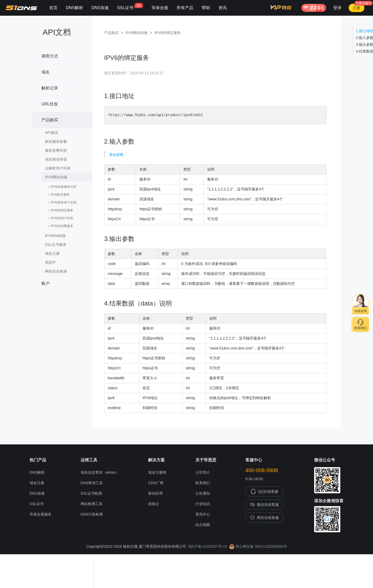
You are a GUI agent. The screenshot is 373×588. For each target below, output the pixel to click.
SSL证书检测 (91, 494)
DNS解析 (75, 8)
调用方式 (62, 53)
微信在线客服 (264, 505)
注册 (357, 8)
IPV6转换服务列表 (64, 187)
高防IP (63, 262)
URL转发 (62, 101)
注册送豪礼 (364, 3)
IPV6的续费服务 (62, 226)
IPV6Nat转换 (63, 235)
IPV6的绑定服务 (62, 210)
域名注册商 (157, 473)
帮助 (206, 8)
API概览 (52, 133)
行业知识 (203, 504)
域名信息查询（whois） (100, 473)
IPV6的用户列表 (62, 218)
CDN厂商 (156, 483)
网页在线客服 (264, 518)
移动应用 (155, 494)
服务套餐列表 (56, 150)
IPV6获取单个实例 (64, 202)
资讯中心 (203, 514)
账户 (62, 281)
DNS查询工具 (92, 483)
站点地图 (203, 525)
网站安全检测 (63, 271)
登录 (337, 8)
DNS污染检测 (92, 514)
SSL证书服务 (63, 244)
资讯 (223, 8)
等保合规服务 (41, 514)
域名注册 (63, 253)
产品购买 (62, 117)
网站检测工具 (92, 504)
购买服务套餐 (56, 142)
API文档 (57, 32)
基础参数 (116, 155)
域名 (62, 69)
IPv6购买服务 (60, 195)
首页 (53, 8)
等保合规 (160, 8)
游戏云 (154, 504)
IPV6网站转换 (63, 177)
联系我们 (203, 483)
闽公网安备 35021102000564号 (258, 547)
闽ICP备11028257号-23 (208, 547)
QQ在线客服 (264, 492)
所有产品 (185, 8)
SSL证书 (130, 6)
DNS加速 (100, 8)
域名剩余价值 (56, 159)
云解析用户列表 (58, 168)
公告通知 (203, 494)
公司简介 (203, 473)
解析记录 (62, 85)
